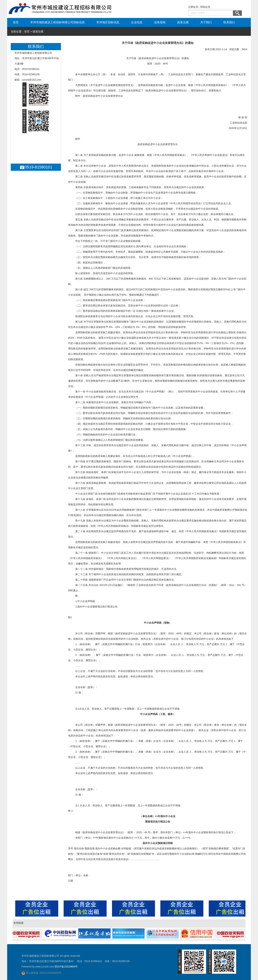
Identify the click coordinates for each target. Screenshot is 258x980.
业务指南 (160, 22)
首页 (16, 22)
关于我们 (206, 22)
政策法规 (183, 22)
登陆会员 (205, 7)
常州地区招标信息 (108, 22)
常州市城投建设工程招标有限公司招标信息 (58, 22)
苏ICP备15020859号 (66, 967)
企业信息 (137, 22)
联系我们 (229, 22)
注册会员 (193, 7)
